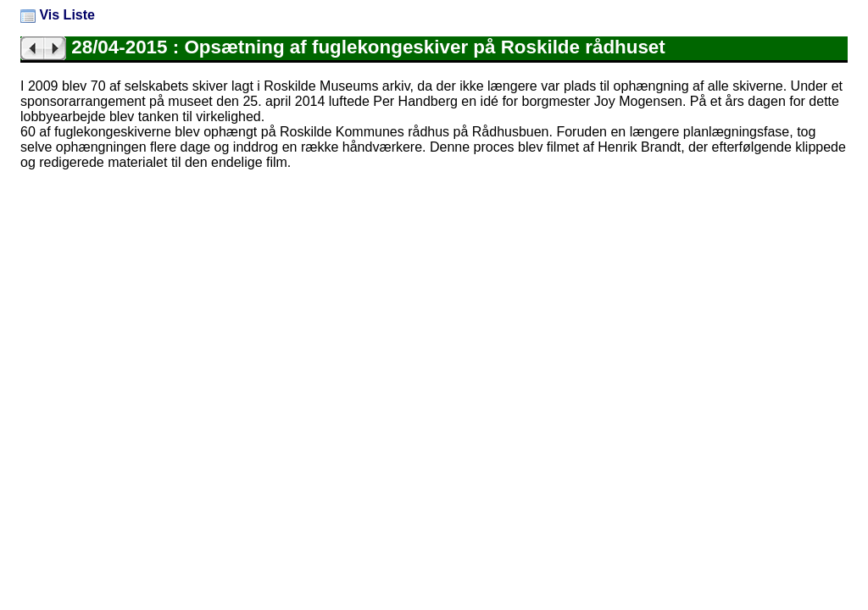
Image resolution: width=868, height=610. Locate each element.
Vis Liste (58, 15)
